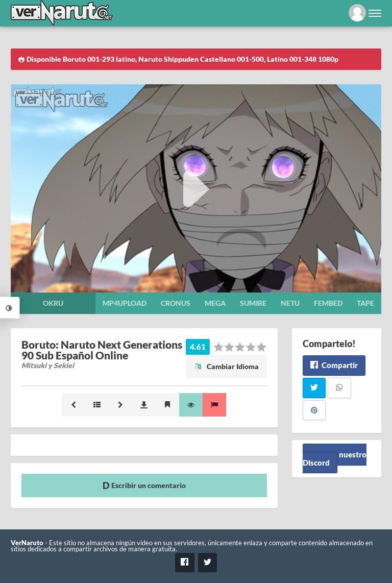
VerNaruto (27, 543)
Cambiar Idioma (227, 366)
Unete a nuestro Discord (335, 458)
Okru (53, 303)
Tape (365, 303)
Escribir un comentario (144, 485)
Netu (290, 303)
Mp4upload (125, 303)
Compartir (334, 365)
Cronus (176, 303)
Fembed (328, 303)
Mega (215, 303)
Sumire (253, 303)
